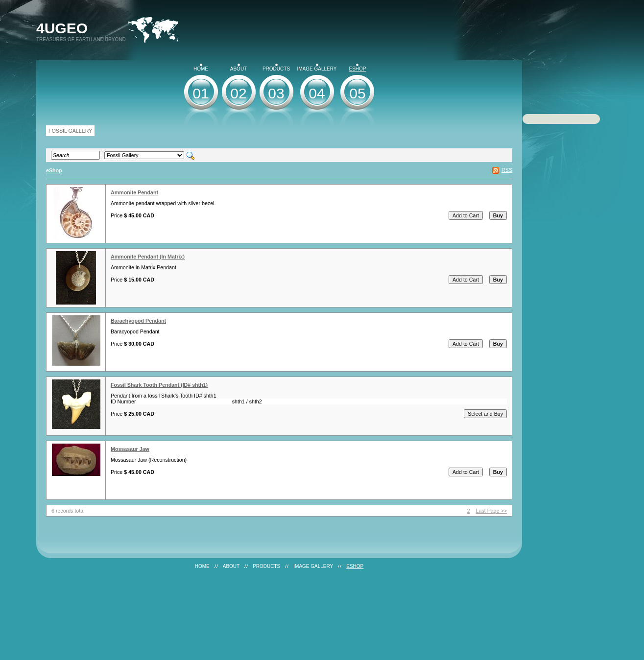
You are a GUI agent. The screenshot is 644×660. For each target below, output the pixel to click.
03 (276, 93)
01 (201, 93)
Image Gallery (317, 68)
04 (317, 93)
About (239, 68)
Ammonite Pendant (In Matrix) (148, 257)
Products (276, 68)
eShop (357, 68)
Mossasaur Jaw (130, 449)
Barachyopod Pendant (138, 321)
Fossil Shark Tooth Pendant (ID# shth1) (159, 385)
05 (357, 93)
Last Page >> (491, 511)
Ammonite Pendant (134, 192)
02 (238, 93)
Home (201, 68)
